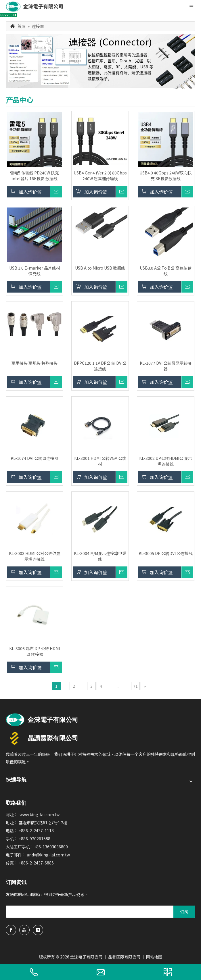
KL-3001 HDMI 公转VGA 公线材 (100, 461)
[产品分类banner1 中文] (100, 61)
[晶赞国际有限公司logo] (42, 738)
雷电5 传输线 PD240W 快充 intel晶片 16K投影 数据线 (35, 176)
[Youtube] (24, 930)
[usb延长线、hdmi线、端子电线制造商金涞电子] (42, 720)
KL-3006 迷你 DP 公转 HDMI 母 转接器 (35, 651)
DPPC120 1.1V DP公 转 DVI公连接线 (100, 366)
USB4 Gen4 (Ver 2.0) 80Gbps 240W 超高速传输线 (100, 176)
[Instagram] (38, 930)
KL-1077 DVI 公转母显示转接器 (166, 366)
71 (135, 686)
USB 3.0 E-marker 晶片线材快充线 (35, 271)
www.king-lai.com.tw (40, 814)
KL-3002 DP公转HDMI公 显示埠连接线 (166, 461)
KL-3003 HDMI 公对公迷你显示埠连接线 (35, 556)
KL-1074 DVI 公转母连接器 (35, 458)
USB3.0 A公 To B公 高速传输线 (166, 271)
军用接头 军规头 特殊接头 (35, 363)
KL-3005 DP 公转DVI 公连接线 (166, 553)
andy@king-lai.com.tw (48, 855)
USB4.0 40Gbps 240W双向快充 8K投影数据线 (166, 176)
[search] (88, 912)
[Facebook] (11, 930)
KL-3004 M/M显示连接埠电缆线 (100, 556)
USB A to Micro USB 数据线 (100, 268)
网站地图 (154, 957)
